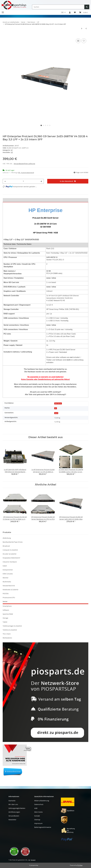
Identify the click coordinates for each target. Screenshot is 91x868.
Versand (33, 860)
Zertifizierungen (14, 812)
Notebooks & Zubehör (11, 590)
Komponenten (8, 570)
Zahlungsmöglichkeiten (17, 808)
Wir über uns (13, 804)
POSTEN (6, 594)
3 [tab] (45, 125)
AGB (36, 808)
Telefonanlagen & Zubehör (12, 626)
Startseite (12, 801)
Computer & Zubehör (10, 550)
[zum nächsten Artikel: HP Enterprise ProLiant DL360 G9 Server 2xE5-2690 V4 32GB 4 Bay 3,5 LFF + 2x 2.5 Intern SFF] (82, 28)
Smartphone (7, 606)
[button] (70, 12)
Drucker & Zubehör (10, 554)
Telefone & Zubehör (10, 630)
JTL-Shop (80, 865)
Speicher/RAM (8, 614)
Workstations (7, 638)
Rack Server (58, 403)
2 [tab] (43, 125)
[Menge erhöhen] (41, 181)
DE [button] (62, 12)
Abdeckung (7, 538)
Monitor (6, 578)
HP (12, 150)
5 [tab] (50, 125)
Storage (5, 618)
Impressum (38, 823)
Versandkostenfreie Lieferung (24, 164)
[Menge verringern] (5, 181)
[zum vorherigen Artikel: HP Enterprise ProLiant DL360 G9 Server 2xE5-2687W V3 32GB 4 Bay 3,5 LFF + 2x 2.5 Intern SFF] (86, 28)
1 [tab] (41, 125)
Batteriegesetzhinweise (43, 827)
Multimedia (7, 582)
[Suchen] (58, 7)
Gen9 (56, 413)
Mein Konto (38, 812)
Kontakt (37, 816)
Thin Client (7, 634)
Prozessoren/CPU (9, 598)
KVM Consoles (8, 574)
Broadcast (6, 546)
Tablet (5, 622)
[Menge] (23, 181)
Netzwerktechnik (9, 586)
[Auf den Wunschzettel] (84, 41)
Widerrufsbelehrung (42, 801)
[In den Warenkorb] (4, 35)
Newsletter (12, 820)
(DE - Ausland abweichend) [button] (26, 173)
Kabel (5, 566)
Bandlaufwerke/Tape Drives (13, 542)
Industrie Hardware (10, 562)
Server (5, 601)
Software (6, 610)
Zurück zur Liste (8, 22)
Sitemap (37, 820)
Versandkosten (14, 816)
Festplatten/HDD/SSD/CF (11, 558)
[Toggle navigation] (3, 11)
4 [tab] (48, 125)
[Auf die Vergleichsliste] (78, 41)
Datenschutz (39, 804)
